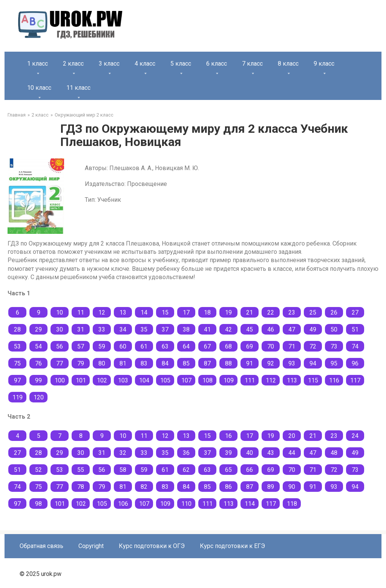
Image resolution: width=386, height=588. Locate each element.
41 (207, 329)
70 (271, 346)
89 (271, 487)
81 (123, 363)
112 (271, 380)
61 (144, 346)
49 (313, 329)
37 (165, 329)
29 (38, 329)
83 (144, 363)
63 (165, 346)
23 (292, 312)
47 (292, 329)
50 (334, 329)
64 (186, 346)
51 (355, 329)
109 (229, 380)
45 (250, 329)
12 (102, 312)
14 (144, 312)
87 (207, 363)
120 (39, 397)
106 (123, 504)
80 (102, 363)
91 (250, 363)
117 (355, 380)
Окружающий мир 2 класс (84, 115)
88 (228, 363)
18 (207, 312)
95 (334, 363)
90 (292, 487)
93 (292, 363)
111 (250, 380)
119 (18, 397)
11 (81, 312)
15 (165, 312)
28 (17, 329)
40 (250, 453)
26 (334, 312)
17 (186, 312)
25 (313, 312)
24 (355, 436)
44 (292, 453)
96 (355, 363)
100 (60, 380)
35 (144, 329)
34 (123, 329)
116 (334, 380)
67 (207, 346)
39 (228, 453)
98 (38, 504)
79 (81, 363)
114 (250, 504)
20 (292, 436)
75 (17, 363)
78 (81, 487)
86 (228, 487)
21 (250, 312)
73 (334, 346)
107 (186, 380)
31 (81, 329)
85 (186, 363)
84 (165, 363)
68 (228, 346)
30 (60, 329)
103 (123, 380)
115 (313, 380)
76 (38, 363)
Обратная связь (41, 546)
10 (60, 312)
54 (38, 346)
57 (81, 346)
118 (292, 504)
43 (271, 453)
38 (186, 329)
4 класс (145, 64)
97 (17, 380)
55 (81, 470)
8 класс (288, 64)
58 (123, 470)
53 (17, 346)
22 (271, 312)
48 (334, 453)
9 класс (324, 64)
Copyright (91, 546)
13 (123, 312)
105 (165, 380)
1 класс (38, 64)
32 (123, 453)
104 (144, 380)
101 (81, 380)
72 (313, 346)
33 (102, 329)
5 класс (181, 64)
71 (292, 346)
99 (38, 380)
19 (228, 312)
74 (355, 346)
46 (271, 329)
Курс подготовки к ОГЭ (152, 546)
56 (60, 346)
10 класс (39, 88)
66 (250, 470)
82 (144, 487)
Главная (17, 115)
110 (186, 504)
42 (228, 329)
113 (292, 380)
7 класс (252, 64)
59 (102, 346)
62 (186, 470)
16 (228, 436)
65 (228, 470)
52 (38, 470)
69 (250, 346)
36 (186, 453)
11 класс (78, 88)
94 (313, 363)
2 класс (73, 64)
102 (102, 380)
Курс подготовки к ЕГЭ (232, 546)
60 (123, 346)
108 (208, 380)
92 (271, 363)
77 (60, 363)
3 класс (109, 64)
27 (355, 312)
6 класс (217, 64)
